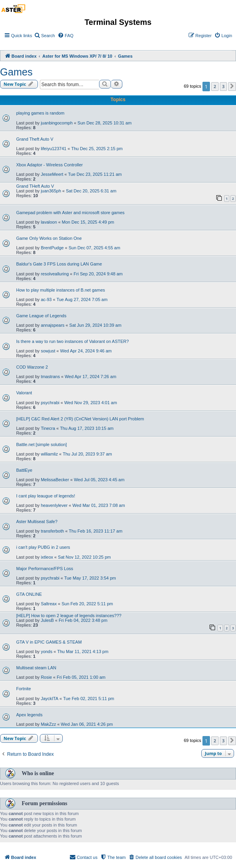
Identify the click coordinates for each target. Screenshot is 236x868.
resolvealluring (55, 274)
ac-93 (46, 299)
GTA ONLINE (29, 594)
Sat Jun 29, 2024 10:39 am (96, 325)
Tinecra (48, 428)
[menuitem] (44, 36)
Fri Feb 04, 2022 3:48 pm (83, 620)
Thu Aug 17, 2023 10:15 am (87, 428)
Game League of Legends (41, 316)
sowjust (48, 351)
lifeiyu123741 (53, 149)
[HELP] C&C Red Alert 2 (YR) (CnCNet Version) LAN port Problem (80, 419)
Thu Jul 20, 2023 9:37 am (87, 454)
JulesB (47, 620)
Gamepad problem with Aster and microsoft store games (70, 213)
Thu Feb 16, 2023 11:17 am (96, 531)
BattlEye (24, 470)
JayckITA (49, 699)
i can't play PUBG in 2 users (43, 547)
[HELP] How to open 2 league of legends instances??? (69, 616)
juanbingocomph (57, 123)
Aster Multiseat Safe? (37, 522)
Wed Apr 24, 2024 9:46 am (86, 351)
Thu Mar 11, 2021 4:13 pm (83, 651)
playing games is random (40, 113)
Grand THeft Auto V (35, 186)
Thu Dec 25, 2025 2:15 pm (97, 149)
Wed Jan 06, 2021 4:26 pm (87, 724)
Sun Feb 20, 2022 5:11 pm (87, 604)
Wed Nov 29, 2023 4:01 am (91, 403)
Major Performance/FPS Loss (45, 569)
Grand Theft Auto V (35, 139)
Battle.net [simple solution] (41, 444)
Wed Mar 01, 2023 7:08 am (98, 505)
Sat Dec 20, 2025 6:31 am (91, 191)
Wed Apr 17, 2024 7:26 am (91, 377)
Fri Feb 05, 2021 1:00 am (81, 677)
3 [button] (223, 86)
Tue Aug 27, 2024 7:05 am (82, 299)
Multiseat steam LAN (36, 668)
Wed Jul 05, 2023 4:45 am (99, 480)
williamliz (49, 454)
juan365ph (51, 191)
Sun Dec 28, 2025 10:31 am (104, 123)
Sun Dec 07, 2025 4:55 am (95, 248)
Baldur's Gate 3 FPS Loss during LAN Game (59, 264)
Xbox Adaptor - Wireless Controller (50, 165)
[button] (232, 87)
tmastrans (50, 377)
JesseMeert (52, 174)
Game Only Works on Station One (49, 238)
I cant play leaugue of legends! (46, 496)
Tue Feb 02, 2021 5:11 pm (89, 699)
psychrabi (50, 403)
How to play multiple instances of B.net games (61, 290)
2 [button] (215, 86)
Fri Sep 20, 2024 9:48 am (98, 274)
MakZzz (48, 724)
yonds (46, 651)
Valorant (24, 393)
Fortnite (23, 689)
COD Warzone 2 (32, 367)
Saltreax (49, 604)
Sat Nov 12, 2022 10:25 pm (84, 557)
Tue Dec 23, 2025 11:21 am (95, 174)
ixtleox (47, 557)
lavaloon (49, 222)
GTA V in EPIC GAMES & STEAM (49, 642)
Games (16, 72)
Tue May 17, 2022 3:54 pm (90, 578)
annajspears (52, 325)
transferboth (52, 531)
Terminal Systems (118, 22)
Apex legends (29, 715)
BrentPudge (52, 248)
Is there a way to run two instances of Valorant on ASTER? (72, 341)
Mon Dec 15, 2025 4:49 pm (88, 222)
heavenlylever (54, 505)
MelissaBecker (55, 480)
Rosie (46, 677)
